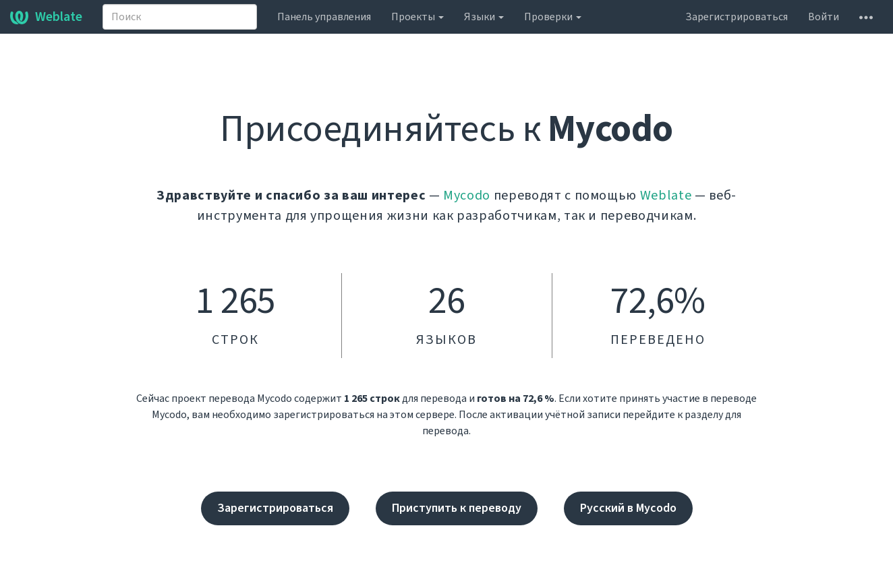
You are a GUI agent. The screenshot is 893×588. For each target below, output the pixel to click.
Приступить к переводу (457, 508)
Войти (824, 17)
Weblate (46, 17)
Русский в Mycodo (628, 508)
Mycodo (467, 196)
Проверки (553, 17)
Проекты (417, 17)
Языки (484, 17)
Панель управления (324, 17)
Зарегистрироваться (737, 17)
